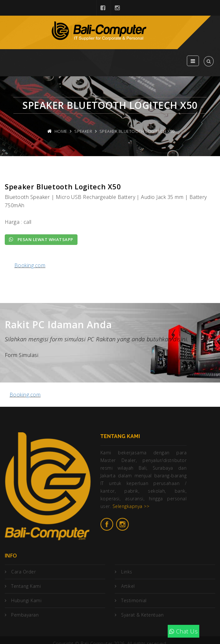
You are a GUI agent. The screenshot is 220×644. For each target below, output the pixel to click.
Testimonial (134, 600)
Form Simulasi (22, 355)
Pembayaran (25, 615)
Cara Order (23, 572)
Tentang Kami (26, 586)
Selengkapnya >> (131, 506)
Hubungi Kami (26, 600)
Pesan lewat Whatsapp (41, 239)
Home (61, 131)
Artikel (128, 586)
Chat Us (183, 631)
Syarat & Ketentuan (142, 615)
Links (127, 572)
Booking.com (30, 265)
